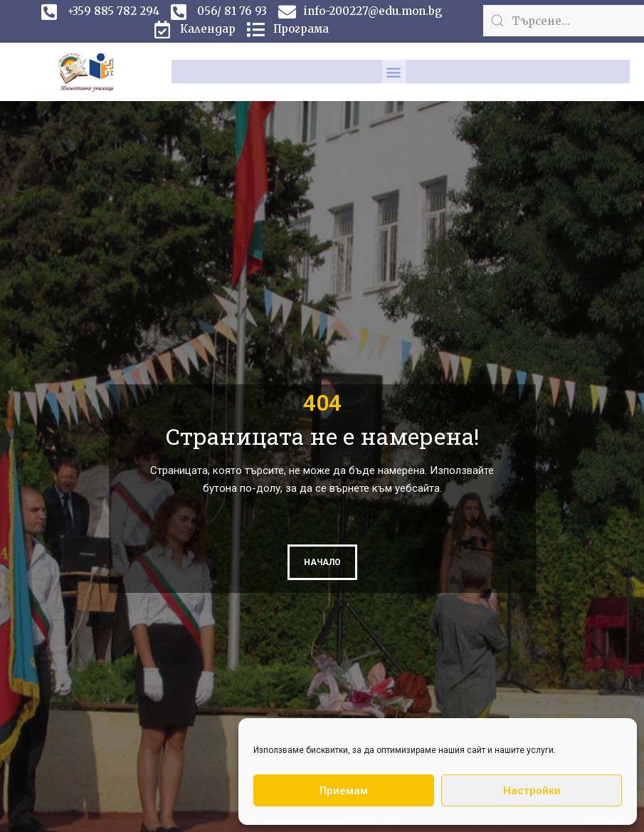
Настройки (532, 791)
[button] (394, 72)
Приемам (344, 791)
